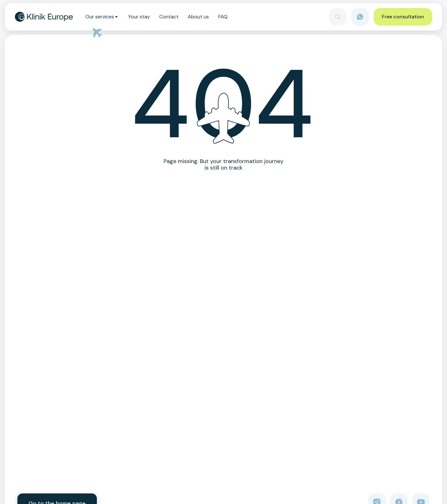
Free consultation (403, 17)
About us (198, 17)
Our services (102, 17)
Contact (169, 17)
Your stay (139, 17)
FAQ (223, 17)
